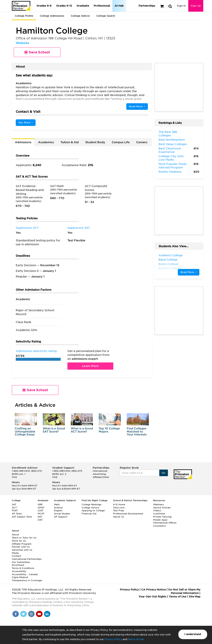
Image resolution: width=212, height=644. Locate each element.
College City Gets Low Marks (171, 158)
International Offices (165, 523)
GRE (40, 504)
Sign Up (196, 6)
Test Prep (119, 511)
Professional (102, 6)
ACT (14, 508)
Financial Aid (89, 514)
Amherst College (171, 255)
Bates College (169, 264)
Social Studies (62, 514)
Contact (17, 556)
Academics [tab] (46, 142)
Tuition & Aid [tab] (70, 142)
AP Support (61, 517)
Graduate (83, 6)
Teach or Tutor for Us (24, 538)
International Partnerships (27, 559)
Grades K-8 (44, 6)
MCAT (41, 514)
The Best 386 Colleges (168, 134)
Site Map (195, 597)
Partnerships (147, 6)
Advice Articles (162, 508)
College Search (106, 16)
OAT (40, 520)
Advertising (99, 474)
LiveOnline (159, 514)
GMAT (41, 508)
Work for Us (19, 541)
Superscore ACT (27, 228)
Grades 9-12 (64, 6)
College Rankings (92, 504)
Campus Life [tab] (121, 142)
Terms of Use (136, 639)
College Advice (80, 16)
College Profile (24, 16)
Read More (137, 106)
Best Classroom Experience (170, 150)
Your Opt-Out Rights (152, 597)
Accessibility (19, 571)
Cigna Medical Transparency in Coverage (27, 579)
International (100, 471)
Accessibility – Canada (25, 574)
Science (58, 508)
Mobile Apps (160, 520)
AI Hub (119, 6)
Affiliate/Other (101, 477)
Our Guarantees (21, 562)
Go (164, 473)
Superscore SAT (79, 228)
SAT (14, 504)
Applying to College (93, 511)
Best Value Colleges (173, 144)
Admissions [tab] (23, 142)
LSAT (41, 511)
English (58, 511)
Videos (157, 511)
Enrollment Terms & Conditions (23, 567)
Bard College (168, 260)
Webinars (158, 504)
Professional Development (128, 514)
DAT (40, 517)
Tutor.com (119, 508)
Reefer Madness (170, 172)
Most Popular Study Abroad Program (173, 166)
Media (15, 553)
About (15, 535)
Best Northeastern (172, 140)
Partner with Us (21, 547)
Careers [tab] (142, 142)
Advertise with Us (22, 550)
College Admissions (52, 16)
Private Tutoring (162, 517)
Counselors (160, 526)
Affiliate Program (22, 544)
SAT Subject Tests (22, 517)
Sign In (181, 6)
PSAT (15, 511)
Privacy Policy (113, 639)
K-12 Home (119, 504)
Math (57, 504)
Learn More (90, 366)
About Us (119, 517)
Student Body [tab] (95, 142)
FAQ (14, 477)
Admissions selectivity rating (36, 351)
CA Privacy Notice (154, 590)
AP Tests (17, 514)
